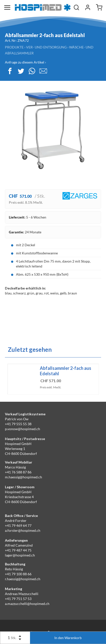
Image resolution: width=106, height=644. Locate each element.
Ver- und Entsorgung (46, 47)
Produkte (14, 47)
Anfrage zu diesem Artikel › (25, 62)
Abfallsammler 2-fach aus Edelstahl (66, 371)
